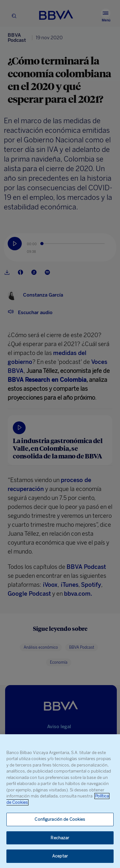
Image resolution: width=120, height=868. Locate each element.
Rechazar (60, 838)
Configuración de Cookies (60, 819)
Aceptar (60, 856)
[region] (60, 801)
